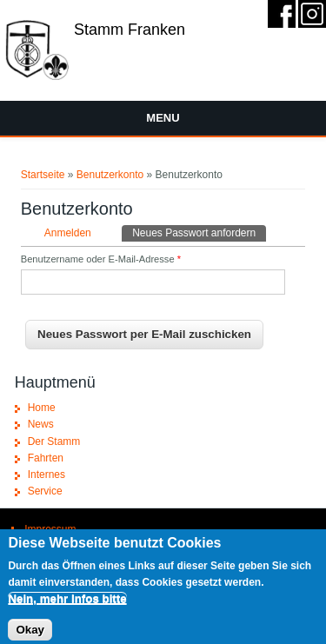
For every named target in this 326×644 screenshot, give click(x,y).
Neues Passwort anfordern (199, 232)
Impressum (50, 529)
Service (45, 491)
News (41, 424)
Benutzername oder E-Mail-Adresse (101, 259)
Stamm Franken (130, 30)
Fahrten (46, 458)
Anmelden (68, 233)
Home (42, 408)
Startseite (43, 175)
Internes (47, 475)
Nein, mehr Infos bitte (67, 604)
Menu (163, 118)
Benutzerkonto (110, 175)
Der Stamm (54, 442)
